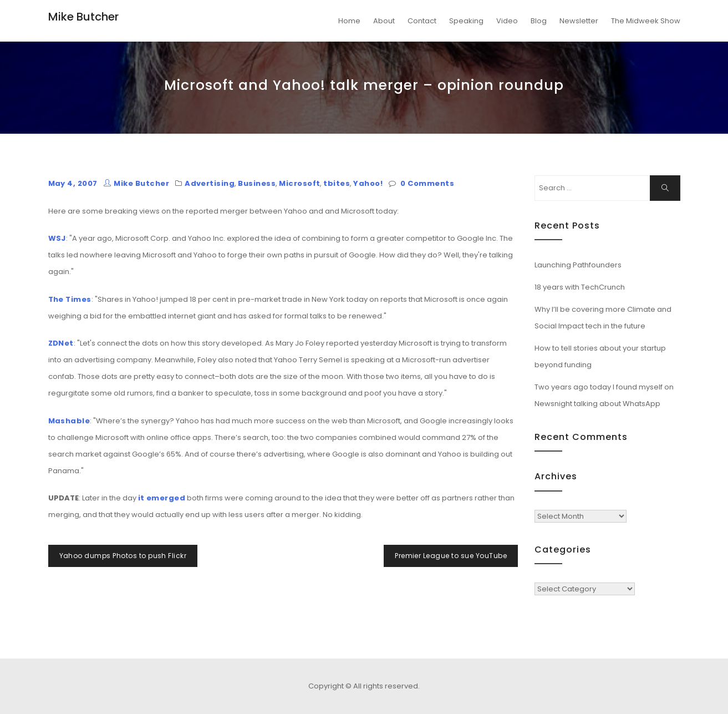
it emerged (162, 498)
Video (507, 21)
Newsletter (579, 21)
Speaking (466, 21)
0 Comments (427, 183)
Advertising (210, 183)
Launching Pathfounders (578, 265)
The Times (70, 299)
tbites (337, 183)
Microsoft (299, 183)
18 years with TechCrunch (580, 287)
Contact (422, 21)
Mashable (69, 421)
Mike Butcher (83, 17)
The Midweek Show (646, 21)
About (384, 21)
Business (257, 183)
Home (349, 21)
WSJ (57, 238)
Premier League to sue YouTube (451, 556)
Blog (539, 21)
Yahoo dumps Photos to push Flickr (123, 556)
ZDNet (61, 343)
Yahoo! (368, 183)
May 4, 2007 (73, 183)
